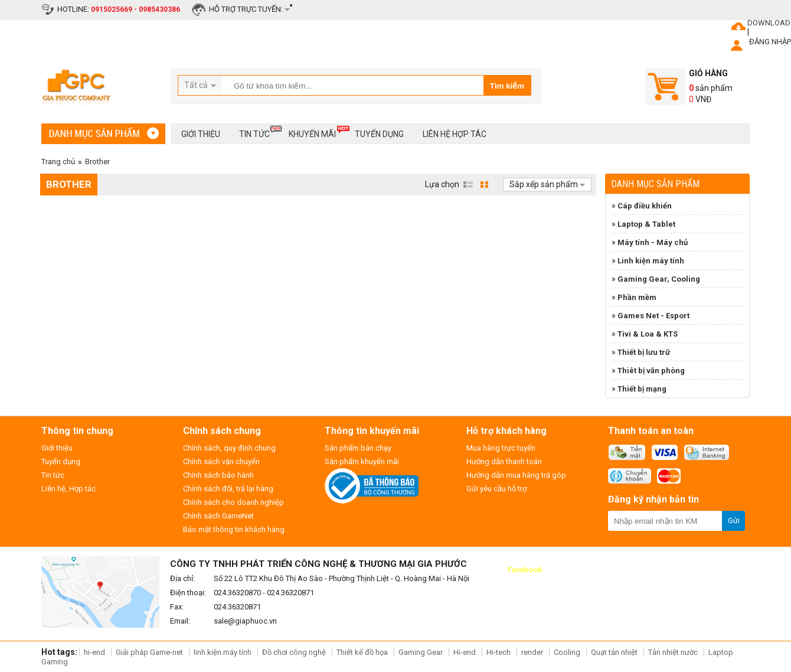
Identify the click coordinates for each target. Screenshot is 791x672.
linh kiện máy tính (223, 652)
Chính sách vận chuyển (221, 461)
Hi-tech (499, 652)
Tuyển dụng (379, 134)
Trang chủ (58, 162)
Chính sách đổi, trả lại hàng (228, 489)
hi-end (94, 652)
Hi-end (465, 652)
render (532, 652)
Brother (97, 162)
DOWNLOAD (769, 23)
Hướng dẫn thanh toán (504, 461)
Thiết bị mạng (642, 389)
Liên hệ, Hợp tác (68, 489)
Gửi (734, 521)
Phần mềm (637, 297)
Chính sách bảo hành (218, 475)
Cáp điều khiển (645, 206)
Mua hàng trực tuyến (501, 448)
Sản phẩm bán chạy (358, 448)
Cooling (567, 652)
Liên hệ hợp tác (455, 134)
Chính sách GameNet (218, 516)
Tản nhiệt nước (673, 652)
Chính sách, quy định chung (229, 448)
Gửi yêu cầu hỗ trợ (496, 489)
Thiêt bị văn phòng (651, 371)
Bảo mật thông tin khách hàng (234, 529)
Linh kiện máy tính (651, 261)
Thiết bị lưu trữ (644, 352)
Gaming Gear (421, 652)
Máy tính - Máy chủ (653, 242)
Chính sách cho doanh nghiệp (233, 502)
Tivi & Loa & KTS (648, 334)
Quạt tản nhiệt (614, 652)
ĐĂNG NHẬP (770, 42)
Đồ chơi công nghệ (294, 652)
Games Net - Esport (653, 316)
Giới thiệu (201, 134)
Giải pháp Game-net (149, 652)
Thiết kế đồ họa (362, 652)
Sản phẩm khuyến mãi (362, 461)
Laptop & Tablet (646, 224)
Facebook (525, 570)
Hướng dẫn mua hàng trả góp (516, 475)
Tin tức (254, 132)
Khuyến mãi (312, 132)
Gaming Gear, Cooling (659, 279)
